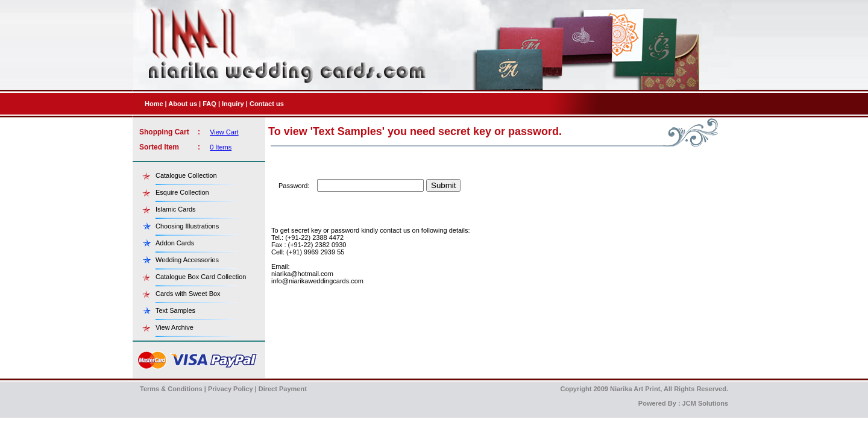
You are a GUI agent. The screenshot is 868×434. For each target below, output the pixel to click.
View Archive (175, 327)
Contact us (267, 104)
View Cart (224, 132)
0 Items (221, 147)
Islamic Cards (176, 209)
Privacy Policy (231, 389)
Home (154, 104)
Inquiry (233, 104)
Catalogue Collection (186, 175)
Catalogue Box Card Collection (201, 277)
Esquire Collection (182, 192)
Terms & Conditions (171, 389)
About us (183, 104)
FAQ (209, 104)
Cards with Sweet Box (188, 294)
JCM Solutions (705, 403)
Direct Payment (283, 389)
